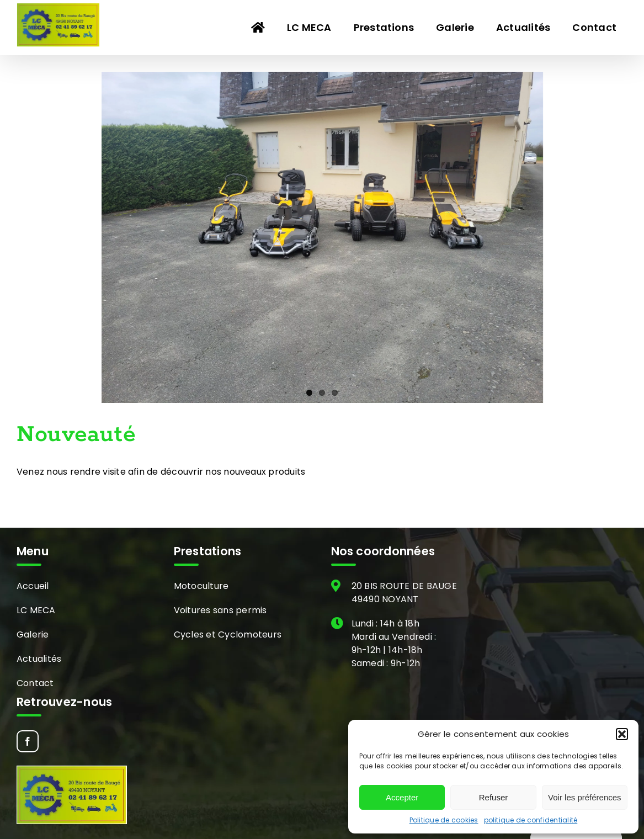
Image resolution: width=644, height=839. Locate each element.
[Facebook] (28, 741)
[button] (622, 734)
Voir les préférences (585, 797)
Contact (35, 683)
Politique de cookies (444, 820)
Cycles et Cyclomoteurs (228, 634)
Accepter (402, 797)
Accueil (33, 586)
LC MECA (36, 610)
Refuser (494, 797)
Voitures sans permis (220, 610)
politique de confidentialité (531, 820)
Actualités (39, 659)
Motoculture (201, 586)
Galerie (33, 634)
